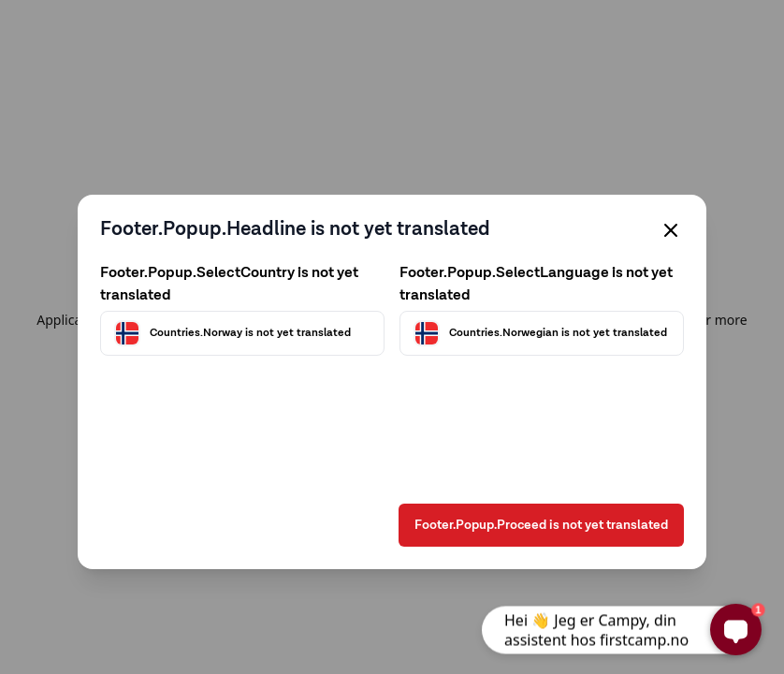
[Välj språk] (542, 333)
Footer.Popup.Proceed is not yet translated (541, 525)
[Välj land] (242, 333)
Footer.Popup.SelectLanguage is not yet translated (536, 285)
